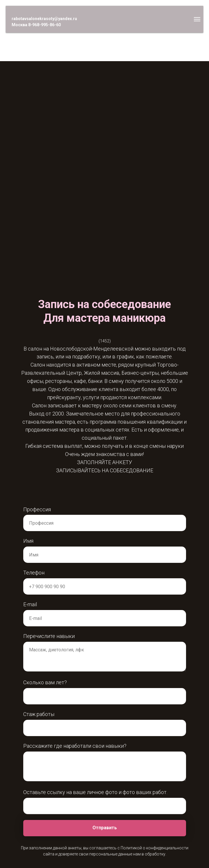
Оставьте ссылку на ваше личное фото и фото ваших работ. (95, 792)
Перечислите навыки (49, 636)
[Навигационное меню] (197, 19)
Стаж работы (39, 714)
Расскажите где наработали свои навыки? (75, 746)
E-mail (30, 604)
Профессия (37, 509)
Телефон (34, 573)
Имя (28, 541)
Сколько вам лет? (45, 682)
